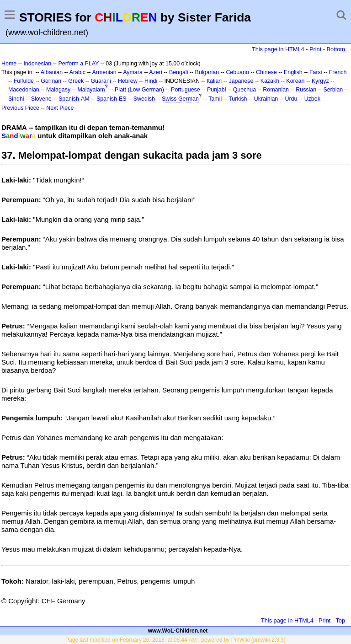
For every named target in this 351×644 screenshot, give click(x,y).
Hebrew (128, 81)
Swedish (144, 99)
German (51, 81)
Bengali (179, 72)
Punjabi (217, 90)
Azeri (155, 72)
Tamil (215, 99)
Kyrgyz (320, 81)
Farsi (316, 72)
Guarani (101, 81)
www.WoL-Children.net (178, 631)
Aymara (133, 72)
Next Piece (60, 108)
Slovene (41, 99)
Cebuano (237, 72)
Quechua (245, 90)
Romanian (276, 90)
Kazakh (270, 81)
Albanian (52, 72)
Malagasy (58, 90)
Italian (214, 81)
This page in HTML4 (278, 49)
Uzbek (312, 99)
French (338, 72)
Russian (306, 90)
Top (340, 620)
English (293, 72)
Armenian (104, 72)
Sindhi (16, 99)
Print (315, 49)
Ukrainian (266, 99)
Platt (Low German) (139, 90)
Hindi (151, 81)
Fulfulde (24, 81)
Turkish (238, 99)
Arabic (77, 72)
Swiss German (180, 99)
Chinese (266, 72)
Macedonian (24, 90)
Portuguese (186, 90)
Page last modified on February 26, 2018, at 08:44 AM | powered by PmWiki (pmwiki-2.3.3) (175, 640)
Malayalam (91, 90)
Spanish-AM (74, 99)
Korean (295, 81)
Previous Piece (20, 108)
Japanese (241, 81)
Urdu (291, 99)
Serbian (333, 90)
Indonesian (37, 64)
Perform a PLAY (78, 64)
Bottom (336, 49)
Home (9, 64)
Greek (76, 81)
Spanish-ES (112, 99)
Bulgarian (207, 72)
